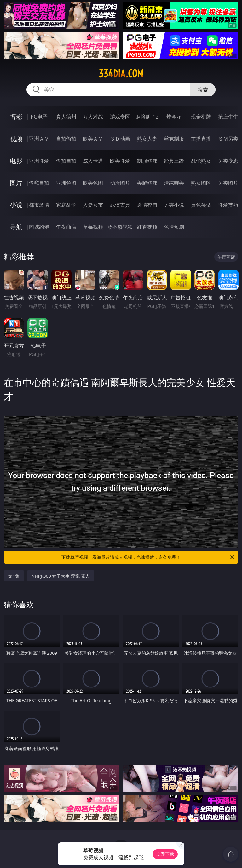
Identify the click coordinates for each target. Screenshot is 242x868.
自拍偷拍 (66, 139)
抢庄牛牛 (228, 117)
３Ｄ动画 (120, 139)
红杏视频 (147, 227)
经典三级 (174, 161)
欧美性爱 (120, 161)
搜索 (203, 90)
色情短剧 (174, 227)
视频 (16, 139)
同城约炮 (39, 227)
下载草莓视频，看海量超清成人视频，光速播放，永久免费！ (148, 557)
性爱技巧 (228, 205)
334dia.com (121, 74)
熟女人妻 (147, 139)
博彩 (16, 117)
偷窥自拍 (39, 183)
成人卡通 (93, 161)
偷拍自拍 (66, 161)
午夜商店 (66, 227)
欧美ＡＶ (93, 139)
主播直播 (201, 139)
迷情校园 (147, 205)
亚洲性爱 (39, 161)
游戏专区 (120, 117)
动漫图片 (120, 183)
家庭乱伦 (66, 205)
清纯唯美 (174, 183)
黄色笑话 (201, 205)
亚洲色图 (66, 183)
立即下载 (165, 854)
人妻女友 (93, 205)
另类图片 (228, 183)
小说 (16, 205)
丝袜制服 (174, 139)
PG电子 (39, 117)
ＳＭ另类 (228, 139)
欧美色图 (93, 183)
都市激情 (39, 205)
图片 (16, 183)
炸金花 (174, 117)
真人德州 (66, 117)
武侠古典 (120, 205)
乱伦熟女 (201, 161)
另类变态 (228, 161)
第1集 (14, 576)
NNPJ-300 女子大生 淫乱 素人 (61, 576)
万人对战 (93, 117)
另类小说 (174, 205)
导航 (16, 227)
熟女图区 (201, 183)
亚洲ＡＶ (39, 139)
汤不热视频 (120, 227)
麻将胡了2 (147, 117)
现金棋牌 (201, 117)
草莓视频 (93, 227)
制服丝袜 (147, 161)
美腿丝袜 (147, 183)
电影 (16, 161)
